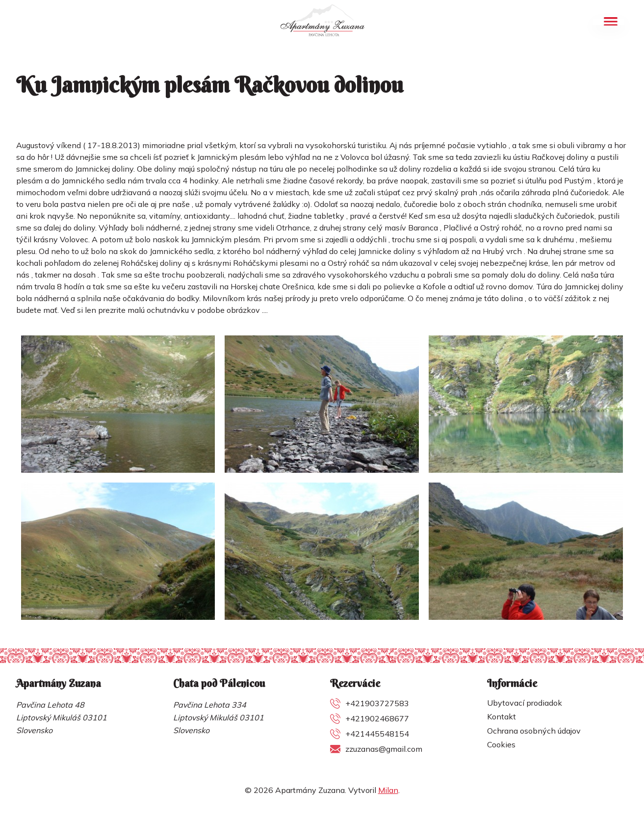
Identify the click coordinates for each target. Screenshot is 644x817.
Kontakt (502, 716)
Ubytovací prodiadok (525, 703)
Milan (388, 790)
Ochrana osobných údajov (534, 731)
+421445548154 (377, 734)
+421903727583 (377, 703)
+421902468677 (377, 718)
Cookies (501, 744)
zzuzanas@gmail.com (384, 749)
